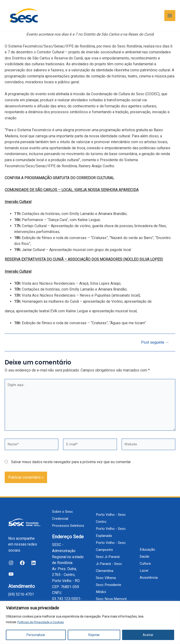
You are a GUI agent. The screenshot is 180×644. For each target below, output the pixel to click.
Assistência (149, 574)
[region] (90, 623)
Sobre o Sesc (63, 504)
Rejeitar (94, 635)
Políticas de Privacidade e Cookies (42, 622)
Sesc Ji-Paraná (108, 550)
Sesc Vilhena (107, 571)
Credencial (61, 511)
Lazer (144, 567)
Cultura (145, 560)
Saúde (145, 553)
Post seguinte (154, 346)
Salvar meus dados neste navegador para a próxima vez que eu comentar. (71, 468)
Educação (148, 546)
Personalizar (36, 635)
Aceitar (148, 635)
